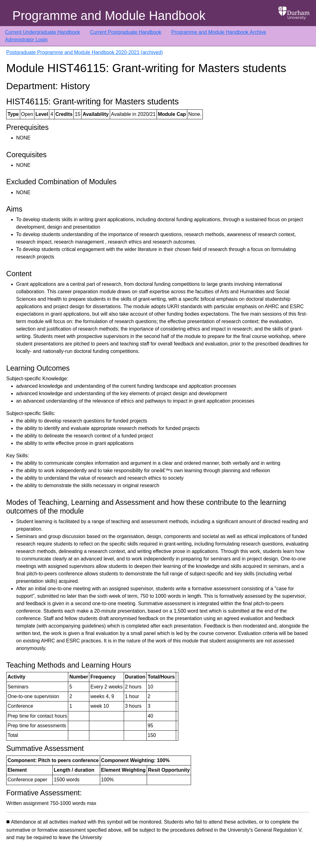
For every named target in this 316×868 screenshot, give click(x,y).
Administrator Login (26, 40)
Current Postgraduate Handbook (126, 32)
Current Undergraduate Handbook (42, 32)
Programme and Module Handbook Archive (219, 32)
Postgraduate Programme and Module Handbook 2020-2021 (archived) (85, 52)
